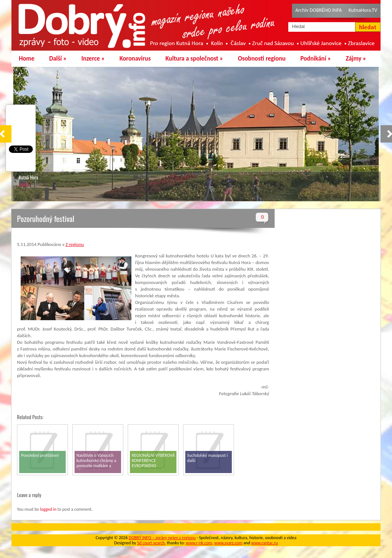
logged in (48, 509)
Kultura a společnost (194, 59)
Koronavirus (135, 59)
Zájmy (356, 59)
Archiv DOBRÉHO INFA (319, 10)
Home (27, 59)
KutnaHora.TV (363, 10)
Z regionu (75, 244)
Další (58, 59)
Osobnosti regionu (262, 59)
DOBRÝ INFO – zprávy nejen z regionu (162, 538)
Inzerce (93, 59)
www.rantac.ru (265, 543)
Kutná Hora (28, 177)
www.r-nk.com (199, 543)
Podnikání (316, 59)
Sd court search (151, 543)
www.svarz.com (228, 543)
